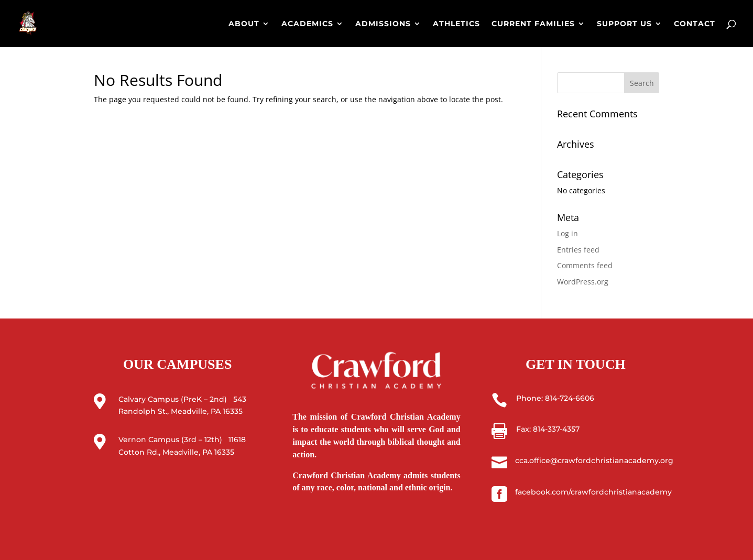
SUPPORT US (624, 24)
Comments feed (585, 265)
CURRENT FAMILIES (533, 24)
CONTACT (695, 24)
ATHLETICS (456, 24)
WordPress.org (583, 282)
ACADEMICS (307, 24)
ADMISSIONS (383, 24)
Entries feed (578, 250)
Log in (568, 233)
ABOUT (244, 24)
